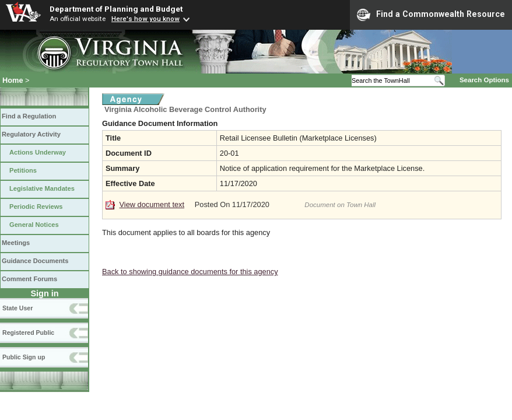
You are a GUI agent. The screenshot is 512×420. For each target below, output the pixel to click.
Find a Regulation (29, 116)
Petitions (23, 170)
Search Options (484, 80)
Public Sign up (24, 357)
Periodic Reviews (36, 206)
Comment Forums (29, 279)
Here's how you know (145, 19)
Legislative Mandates (42, 188)
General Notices (34, 225)
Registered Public (28, 332)
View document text (152, 204)
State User (17, 308)
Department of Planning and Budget (116, 9)
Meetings (16, 243)
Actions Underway (38, 152)
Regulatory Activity (31, 134)
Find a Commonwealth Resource (431, 15)
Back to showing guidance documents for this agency (190, 272)
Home (13, 80)
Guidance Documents (35, 261)
